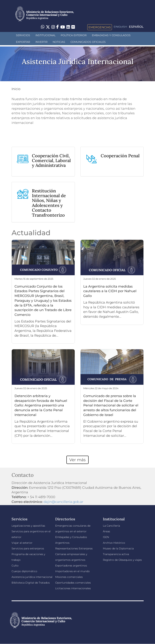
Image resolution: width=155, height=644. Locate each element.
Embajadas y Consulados (111, 35)
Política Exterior (74, 35)
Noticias (59, 42)
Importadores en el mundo (72, 571)
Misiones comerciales (69, 577)
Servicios (23, 35)
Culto (15, 566)
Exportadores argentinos (71, 566)
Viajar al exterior (22, 543)
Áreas (106, 531)
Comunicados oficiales (88, 42)
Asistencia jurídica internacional (32, 577)
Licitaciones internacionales (73, 588)
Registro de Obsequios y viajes (122, 560)
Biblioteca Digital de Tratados (31, 583)
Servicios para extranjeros (28, 548)
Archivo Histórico (114, 543)
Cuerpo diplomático (24, 571)
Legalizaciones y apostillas (28, 526)
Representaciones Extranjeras (74, 548)
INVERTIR (41, 42)
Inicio (16, 89)
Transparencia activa (116, 554)
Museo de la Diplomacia (118, 548)
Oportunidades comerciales (73, 583)
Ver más (77, 460)
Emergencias (100, 27)
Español (136, 27)
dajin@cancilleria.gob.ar (63, 502)
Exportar (23, 42)
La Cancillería (111, 526)
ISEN (106, 537)
